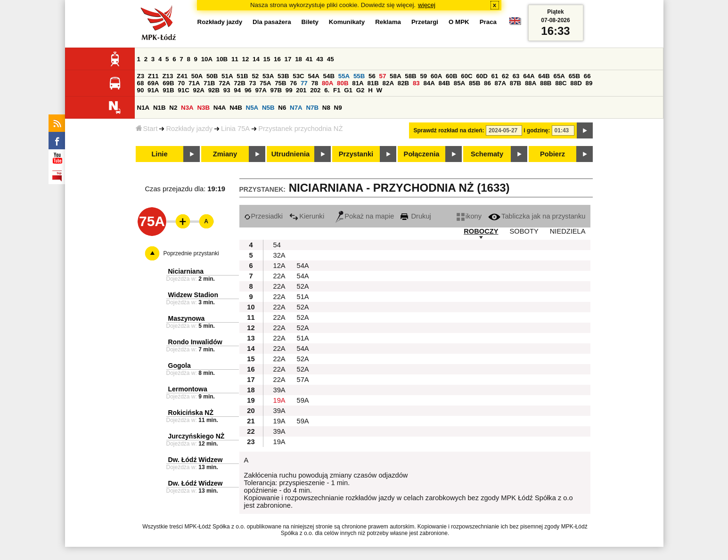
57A (303, 380)
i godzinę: (537, 130)
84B (444, 83)
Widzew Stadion (193, 295)
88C (561, 83)
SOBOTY (524, 231)
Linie (159, 154)
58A (395, 76)
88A (531, 83)
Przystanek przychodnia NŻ (300, 129)
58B (410, 76)
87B (515, 83)
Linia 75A (235, 129)
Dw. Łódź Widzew (196, 460)
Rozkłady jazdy (189, 129)
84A (429, 83)
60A (436, 76)
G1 (348, 90)
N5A (252, 108)
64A (529, 76)
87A (500, 83)
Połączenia (422, 154)
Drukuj (416, 216)
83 (416, 83)
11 (235, 59)
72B (239, 83)
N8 (326, 108)
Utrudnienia (290, 154)
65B (574, 76)
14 (256, 59)
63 (516, 76)
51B (242, 76)
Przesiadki (264, 216)
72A (224, 83)
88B (546, 83)
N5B (268, 108)
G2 (360, 90)
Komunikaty (347, 22)
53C (298, 76)
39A (279, 390)
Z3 (141, 76)
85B (474, 83)
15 (267, 59)
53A (268, 76)
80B (343, 83)
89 (589, 83)
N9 (338, 108)
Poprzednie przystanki (191, 253)
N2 (173, 108)
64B (544, 76)
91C (183, 90)
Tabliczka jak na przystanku (537, 216)
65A (559, 76)
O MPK (459, 22)
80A (327, 83)
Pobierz (552, 154)
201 (301, 90)
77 (304, 83)
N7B (312, 108)
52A (303, 286)
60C (466, 76)
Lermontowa (188, 389)
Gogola (180, 365)
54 (277, 245)
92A (199, 90)
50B (212, 76)
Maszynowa (187, 318)
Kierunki (307, 216)
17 (288, 59)
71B (209, 83)
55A (344, 76)
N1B (160, 108)
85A (459, 83)
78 (315, 83)
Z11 (153, 76)
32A (279, 255)
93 (227, 90)
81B (373, 83)
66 (587, 76)
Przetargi (425, 22)
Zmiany (225, 154)
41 (309, 59)
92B (214, 90)
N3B (203, 108)
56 (372, 76)
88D (576, 83)
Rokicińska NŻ (191, 413)
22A (279, 276)
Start (147, 129)
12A (279, 266)
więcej (427, 5)
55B (359, 76)
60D (482, 76)
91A (153, 90)
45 (331, 59)
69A (153, 83)
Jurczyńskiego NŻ (196, 436)
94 (237, 90)
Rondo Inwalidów (195, 342)
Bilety (310, 22)
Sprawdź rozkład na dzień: (449, 130)
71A (194, 83)
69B (168, 83)
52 (255, 76)
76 (293, 83)
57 (383, 76)
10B (222, 59)
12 (245, 59)
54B (329, 76)
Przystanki (356, 154)
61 (495, 76)
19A (279, 400)
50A (197, 76)
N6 (282, 108)
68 (141, 83)
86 (487, 83)
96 (248, 90)
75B (280, 83)
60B (451, 76)
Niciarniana (186, 271)
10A (207, 59)
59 (423, 76)
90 (141, 90)
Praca (488, 22)
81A (358, 83)
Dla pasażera (272, 22)
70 (181, 83)
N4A (220, 108)
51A (227, 76)
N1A (143, 108)
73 (253, 83)
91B (168, 90)
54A (313, 76)
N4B (236, 108)
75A (265, 83)
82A (388, 83)
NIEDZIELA (568, 231)
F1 (337, 90)
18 (299, 59)
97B (276, 90)
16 (277, 59)
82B (403, 83)
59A (303, 400)
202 (315, 90)
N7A (296, 108)
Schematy (487, 154)
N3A (187, 108)
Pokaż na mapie (365, 216)
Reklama (388, 22)
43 (320, 59)
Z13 (168, 76)
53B (283, 76)
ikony (469, 216)
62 (505, 76)
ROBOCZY (481, 231)
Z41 (182, 76)
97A (261, 90)
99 (289, 90)
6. (327, 90)
